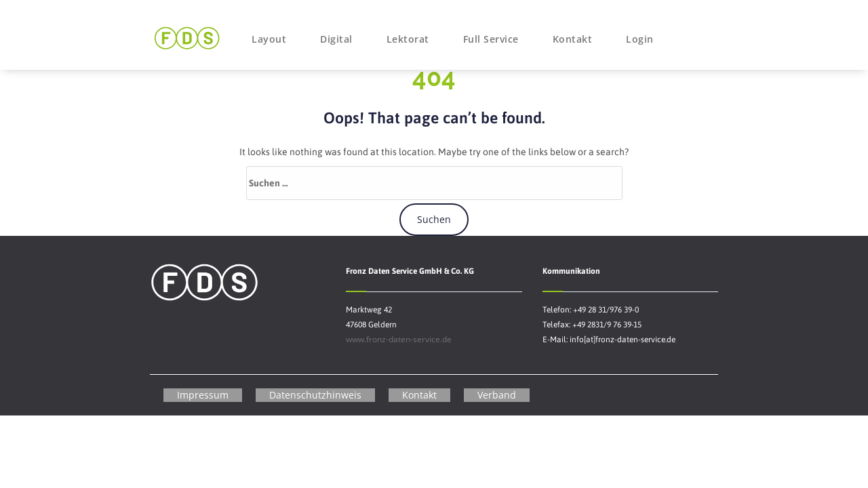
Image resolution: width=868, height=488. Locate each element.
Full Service (491, 39)
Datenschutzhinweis (315, 395)
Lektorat (408, 39)
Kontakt (573, 39)
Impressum (203, 395)
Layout (269, 39)
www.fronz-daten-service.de (399, 339)
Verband (497, 395)
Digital (336, 39)
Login (640, 39)
